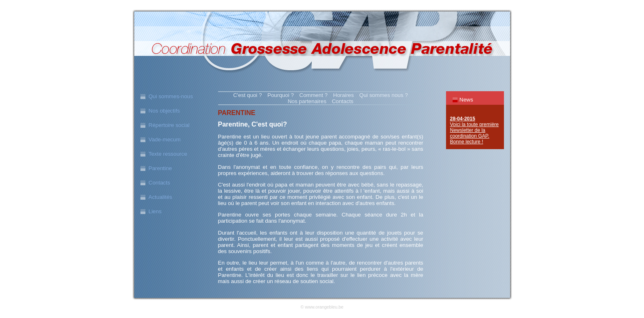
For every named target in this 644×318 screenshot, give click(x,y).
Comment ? (314, 95)
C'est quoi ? (248, 95)
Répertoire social (169, 125)
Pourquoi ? (281, 95)
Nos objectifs (164, 111)
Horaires (343, 95)
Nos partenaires (307, 101)
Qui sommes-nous (171, 96)
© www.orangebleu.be (322, 307)
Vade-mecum (165, 139)
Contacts (160, 183)
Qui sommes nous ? (384, 95)
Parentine (160, 168)
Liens (155, 211)
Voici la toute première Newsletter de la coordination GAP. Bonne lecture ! (475, 130)
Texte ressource (168, 154)
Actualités (161, 197)
